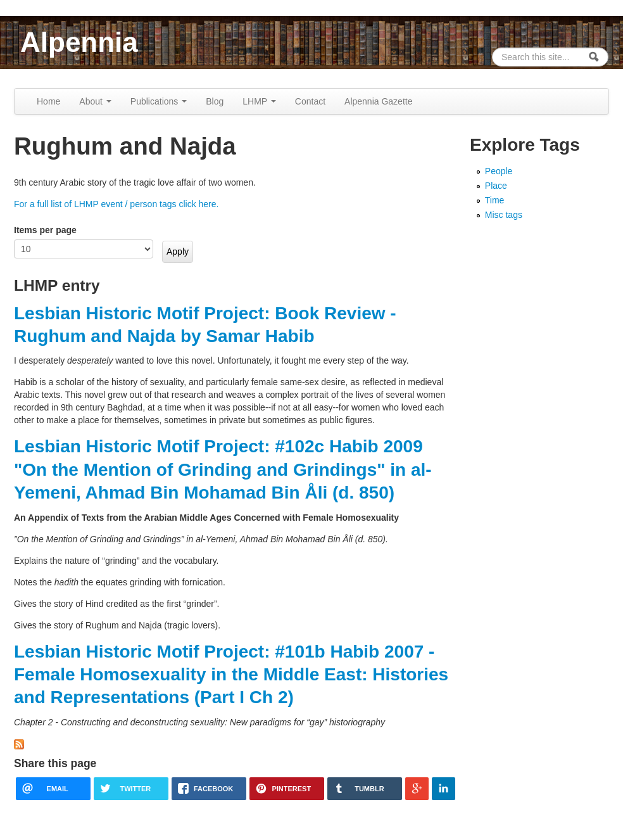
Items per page (45, 230)
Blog (215, 101)
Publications (159, 101)
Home (48, 101)
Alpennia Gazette (378, 101)
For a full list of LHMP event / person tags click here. (116, 204)
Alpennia (79, 42)
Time (495, 200)
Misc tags (504, 215)
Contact (310, 101)
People (499, 171)
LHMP (259, 101)
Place (496, 186)
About (95, 101)
